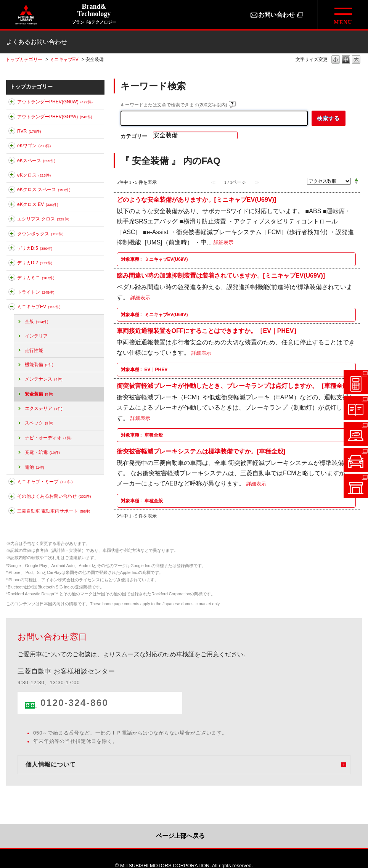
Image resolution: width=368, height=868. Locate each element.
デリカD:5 (35, 248)
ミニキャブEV (64, 59)
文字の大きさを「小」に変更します (336, 60)
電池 (35, 467)
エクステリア (44, 408)
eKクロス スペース (44, 190)
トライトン (36, 292)
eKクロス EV (38, 204)
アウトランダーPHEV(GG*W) (55, 117)
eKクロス (34, 175)
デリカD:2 (35, 263)
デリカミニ (36, 278)
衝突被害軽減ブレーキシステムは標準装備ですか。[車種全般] (201, 451)
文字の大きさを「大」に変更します (356, 60)
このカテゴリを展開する (12, 103)
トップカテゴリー (24, 59)
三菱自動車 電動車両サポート (54, 511)
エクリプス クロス (43, 219)
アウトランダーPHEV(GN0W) (55, 102)
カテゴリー (134, 136)
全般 (36, 321)
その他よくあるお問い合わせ (54, 496)
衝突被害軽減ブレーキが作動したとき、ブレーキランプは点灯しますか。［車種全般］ (236, 386)
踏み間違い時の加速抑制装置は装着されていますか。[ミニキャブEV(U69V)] (221, 276)
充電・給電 (42, 452)
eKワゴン (34, 146)
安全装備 (39, 394)
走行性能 (34, 350)
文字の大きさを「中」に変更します (346, 60)
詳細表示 (223, 243)
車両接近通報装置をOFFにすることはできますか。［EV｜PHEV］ (208, 331)
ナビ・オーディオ (48, 438)
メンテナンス (44, 379)
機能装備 (39, 365)
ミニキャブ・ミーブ (45, 482)
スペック (39, 423)
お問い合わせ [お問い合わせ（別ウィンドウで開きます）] (276, 15)
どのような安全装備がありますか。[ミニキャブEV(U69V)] (197, 200)
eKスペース (36, 161)
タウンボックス (40, 234)
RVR (29, 131)
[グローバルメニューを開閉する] (343, 15)
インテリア (36, 336)
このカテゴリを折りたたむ (12, 308)
